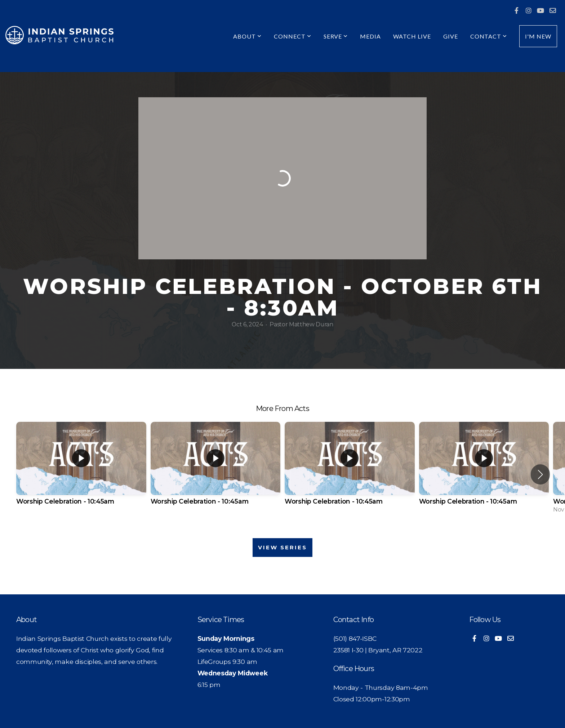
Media (370, 36)
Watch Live (412, 36)
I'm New (538, 36)
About (247, 36)
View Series (282, 547)
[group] (81, 470)
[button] (540, 474)
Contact (489, 36)
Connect (293, 36)
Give (451, 36)
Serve (336, 36)
